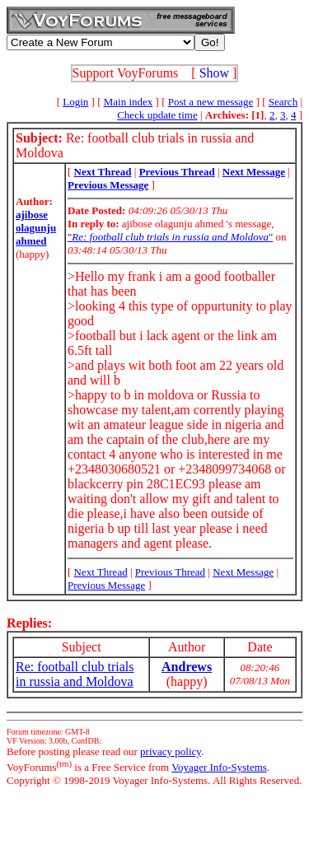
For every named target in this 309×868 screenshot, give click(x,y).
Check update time (157, 115)
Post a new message (211, 102)
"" (170, 237)
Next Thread (101, 572)
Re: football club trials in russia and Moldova (75, 674)
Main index (129, 102)
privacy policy (171, 751)
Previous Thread (170, 572)
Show (214, 73)
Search (283, 102)
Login (75, 102)
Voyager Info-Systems (219, 767)
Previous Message (106, 585)
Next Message (243, 572)
